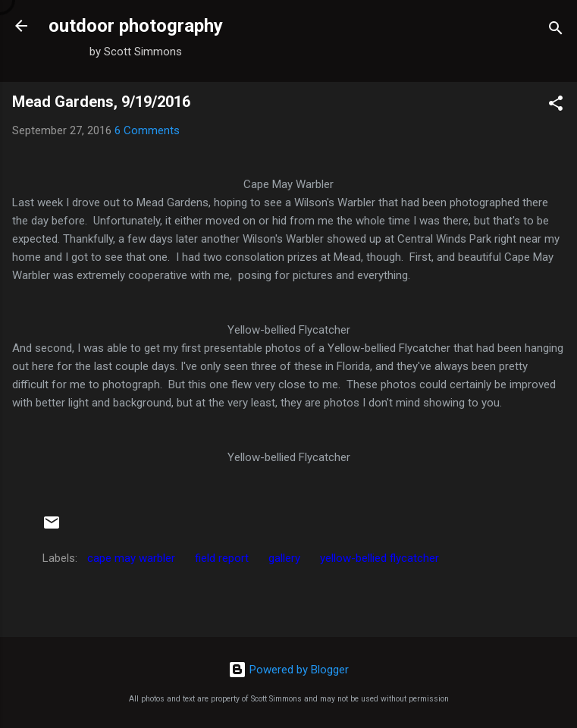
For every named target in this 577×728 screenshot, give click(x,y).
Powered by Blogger (288, 670)
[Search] (556, 31)
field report (222, 558)
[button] (556, 106)
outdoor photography (136, 26)
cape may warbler (131, 558)
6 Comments (147, 130)
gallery (284, 558)
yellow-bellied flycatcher (379, 558)
